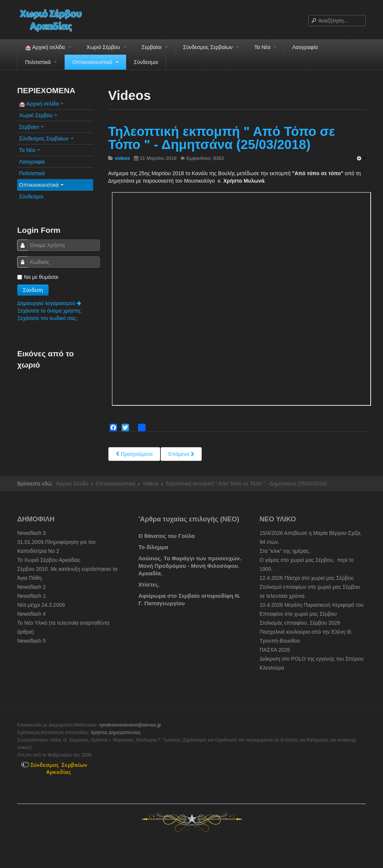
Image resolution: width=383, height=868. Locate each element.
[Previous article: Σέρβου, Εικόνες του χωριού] (134, 454)
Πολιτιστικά (41, 62)
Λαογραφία (305, 47)
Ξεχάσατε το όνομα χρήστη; (49, 311)
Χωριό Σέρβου (106, 47)
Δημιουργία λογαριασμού (49, 303)
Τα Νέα (266, 47)
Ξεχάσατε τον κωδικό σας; (47, 318)
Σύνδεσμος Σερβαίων (211, 47)
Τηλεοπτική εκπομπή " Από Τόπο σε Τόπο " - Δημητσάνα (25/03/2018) (222, 138)
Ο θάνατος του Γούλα (167, 536)
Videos (151, 484)
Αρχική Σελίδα (72, 484)
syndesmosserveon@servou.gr (130, 725)
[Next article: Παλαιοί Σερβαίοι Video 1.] (181, 454)
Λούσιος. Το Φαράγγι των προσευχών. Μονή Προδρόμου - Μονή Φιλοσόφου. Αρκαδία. (190, 566)
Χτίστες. (149, 584)
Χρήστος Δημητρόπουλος (116, 733)
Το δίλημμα (153, 547)
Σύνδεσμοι (146, 62)
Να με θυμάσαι (38, 277)
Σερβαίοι (155, 47)
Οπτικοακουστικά (95, 62)
